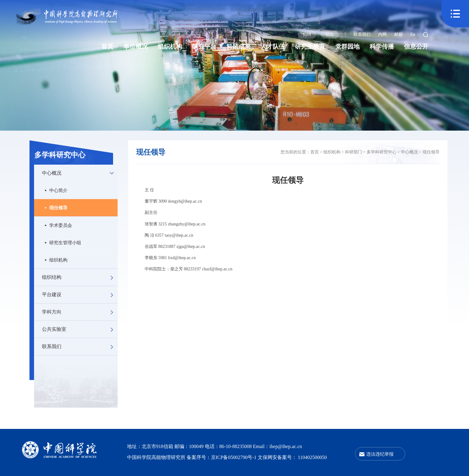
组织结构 (80, 277)
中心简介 (58, 190)
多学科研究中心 (60, 155)
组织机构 (170, 46)
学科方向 (80, 312)
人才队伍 (273, 46)
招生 (330, 34)
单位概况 (136, 46)
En (413, 34)
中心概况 (80, 173)
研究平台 (204, 46)
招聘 (307, 34)
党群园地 (347, 46)
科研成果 (239, 46)
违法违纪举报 (380, 454)
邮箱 (398, 34)
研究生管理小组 (65, 243)
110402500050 (312, 457)
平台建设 (80, 295)
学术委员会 (61, 225)
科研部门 (353, 152)
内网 (382, 34)
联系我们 (362, 34)
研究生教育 (310, 46)
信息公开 (416, 46)
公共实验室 (80, 329)
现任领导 (58, 208)
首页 (107, 46)
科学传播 (382, 46)
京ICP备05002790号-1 (234, 457)
